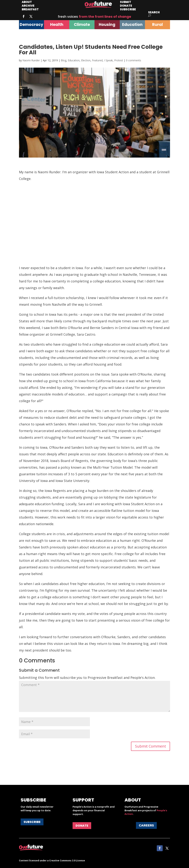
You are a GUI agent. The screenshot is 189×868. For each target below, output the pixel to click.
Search (154, 12)
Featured (97, 60)
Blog (64, 60)
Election (86, 60)
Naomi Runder (31, 60)
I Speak (108, 60)
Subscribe (128, 9)
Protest (119, 60)
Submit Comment (150, 746)
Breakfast (30, 9)
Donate (82, 826)
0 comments (134, 60)
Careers (146, 825)
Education (74, 60)
